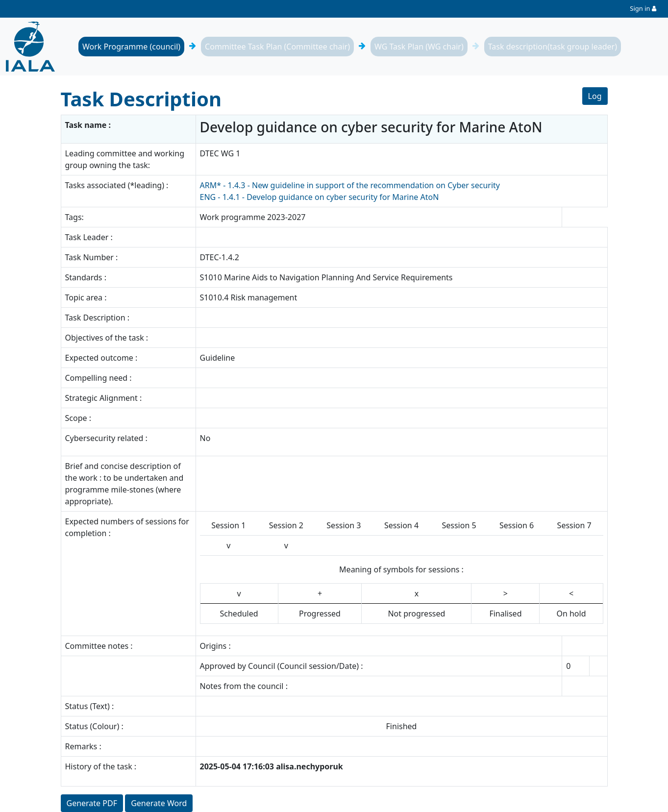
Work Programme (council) (131, 47)
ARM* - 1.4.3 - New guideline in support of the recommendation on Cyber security (350, 185)
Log (595, 96)
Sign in (640, 8)
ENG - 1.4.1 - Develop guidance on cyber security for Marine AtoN (320, 197)
